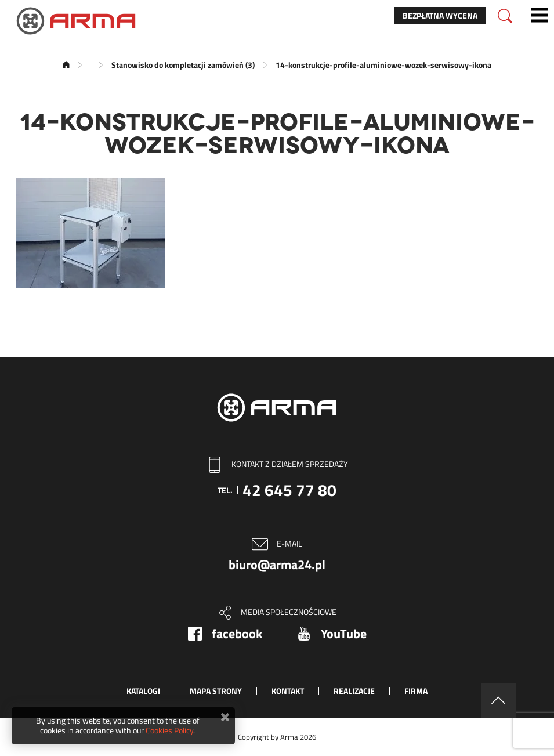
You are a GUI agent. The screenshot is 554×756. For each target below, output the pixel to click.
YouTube (344, 634)
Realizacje (354, 691)
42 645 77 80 (289, 490)
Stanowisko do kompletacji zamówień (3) (183, 65)
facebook (237, 634)
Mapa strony (216, 691)
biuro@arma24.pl (277, 565)
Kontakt (288, 691)
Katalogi (143, 691)
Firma (416, 691)
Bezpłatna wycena (440, 15)
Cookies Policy (169, 730)
